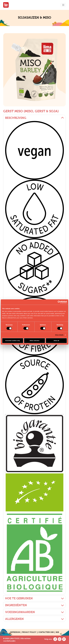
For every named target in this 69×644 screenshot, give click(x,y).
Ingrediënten (34, 605)
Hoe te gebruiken (34, 598)
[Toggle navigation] (63, 5)
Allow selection (34, 341)
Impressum (15, 632)
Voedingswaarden (34, 612)
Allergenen (34, 619)
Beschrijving (34, 118)
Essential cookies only (13, 341)
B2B (57, 632)
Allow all (56, 341)
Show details (59, 335)
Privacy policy (29, 632)
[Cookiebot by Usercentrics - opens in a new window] (59, 302)
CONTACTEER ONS (46, 632)
